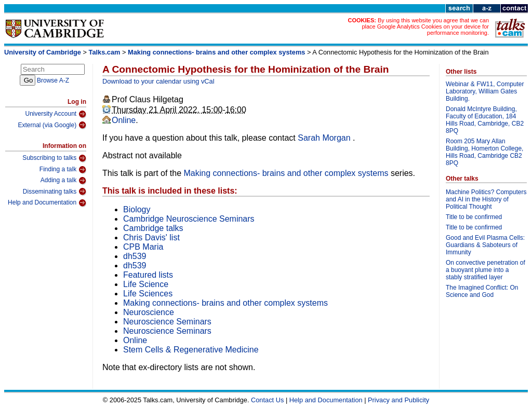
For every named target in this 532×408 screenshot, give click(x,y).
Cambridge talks (153, 228)
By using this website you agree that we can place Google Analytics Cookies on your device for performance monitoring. (425, 26)
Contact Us (267, 400)
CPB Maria (143, 247)
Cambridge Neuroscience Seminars (189, 219)
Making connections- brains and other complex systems (216, 52)
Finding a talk (63, 170)
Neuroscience (149, 312)
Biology (137, 209)
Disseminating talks (55, 192)
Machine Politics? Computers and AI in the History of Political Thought (486, 199)
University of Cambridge (43, 52)
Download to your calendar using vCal (158, 81)
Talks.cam (105, 52)
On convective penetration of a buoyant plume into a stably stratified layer (486, 270)
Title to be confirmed (474, 217)
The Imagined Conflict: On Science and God (482, 291)
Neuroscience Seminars (167, 322)
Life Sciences (148, 294)
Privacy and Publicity (398, 400)
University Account (56, 114)
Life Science (146, 284)
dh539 (135, 256)
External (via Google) (52, 125)
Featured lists (148, 275)
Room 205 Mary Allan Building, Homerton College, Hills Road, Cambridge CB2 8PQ (484, 152)
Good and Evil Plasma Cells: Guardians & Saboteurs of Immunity (485, 245)
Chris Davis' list (151, 237)
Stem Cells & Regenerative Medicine (191, 350)
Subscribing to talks (54, 158)
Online (124, 120)
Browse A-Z (53, 80)
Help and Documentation (47, 203)
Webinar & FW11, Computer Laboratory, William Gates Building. (485, 91)
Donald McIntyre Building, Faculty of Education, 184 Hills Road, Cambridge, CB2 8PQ (485, 120)
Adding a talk (63, 181)
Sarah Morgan (325, 138)
